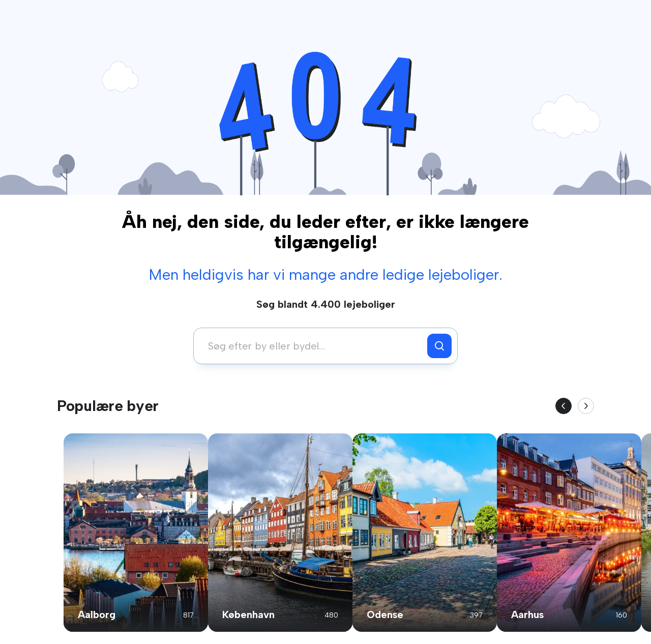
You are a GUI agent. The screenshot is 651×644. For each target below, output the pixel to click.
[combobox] (313, 346)
